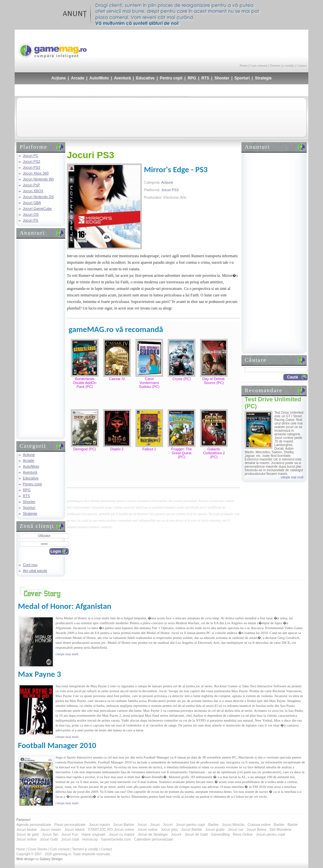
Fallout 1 (149, 449)
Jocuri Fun (70, 834)
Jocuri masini (99, 825)
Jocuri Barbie (124, 825)
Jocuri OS (31, 214)
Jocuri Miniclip (233, 825)
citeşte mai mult (292, 477)
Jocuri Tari (50, 834)
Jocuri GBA (32, 203)
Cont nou (30, 565)
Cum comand (259, 66)
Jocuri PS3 (31, 167)
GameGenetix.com (116, 839)
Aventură (122, 78)
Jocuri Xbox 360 (36, 173)
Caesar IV (117, 379)
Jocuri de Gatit (196, 834)
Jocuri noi (235, 829)
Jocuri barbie (27, 829)
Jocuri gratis (215, 829)
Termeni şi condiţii (282, 66)
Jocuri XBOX (33, 191)
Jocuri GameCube (37, 209)
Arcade (77, 78)
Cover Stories (38, 849)
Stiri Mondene (281, 829)
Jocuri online (147, 829)
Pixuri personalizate (70, 825)
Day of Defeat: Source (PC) (214, 381)
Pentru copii (171, 78)
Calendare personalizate (154, 839)
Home (244, 66)
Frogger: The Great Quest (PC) (182, 453)
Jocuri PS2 (31, 161)
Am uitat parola (35, 571)
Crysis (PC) (181, 379)
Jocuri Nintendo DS (38, 197)
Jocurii (176, 834)
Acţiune (58, 78)
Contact (302, 66)
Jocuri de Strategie (153, 834)
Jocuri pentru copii (190, 825)
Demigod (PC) (85, 449)
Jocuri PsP (31, 185)
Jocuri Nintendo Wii (38, 179)
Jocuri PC (31, 156)
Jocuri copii (70, 839)
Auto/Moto (99, 78)
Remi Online (243, 834)
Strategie (263, 78)
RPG (192, 78)
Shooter (222, 78)
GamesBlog (220, 834)
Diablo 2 (117, 449)
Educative (145, 78)
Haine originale (93, 834)
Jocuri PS (31, 220)
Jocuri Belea (256, 829)
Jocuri (142, 825)
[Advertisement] (230, 46)
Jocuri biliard (74, 829)
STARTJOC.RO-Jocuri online (111, 829)
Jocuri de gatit (27, 834)
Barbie (213, 825)
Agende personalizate (34, 825)
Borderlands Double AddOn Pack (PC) (85, 383)
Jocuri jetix (169, 829)
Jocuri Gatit (49, 839)
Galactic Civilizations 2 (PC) (214, 453)
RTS (205, 78)
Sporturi (242, 78)
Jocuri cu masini (122, 834)
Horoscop (90, 839)
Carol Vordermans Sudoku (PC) (149, 383)
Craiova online (259, 825)
